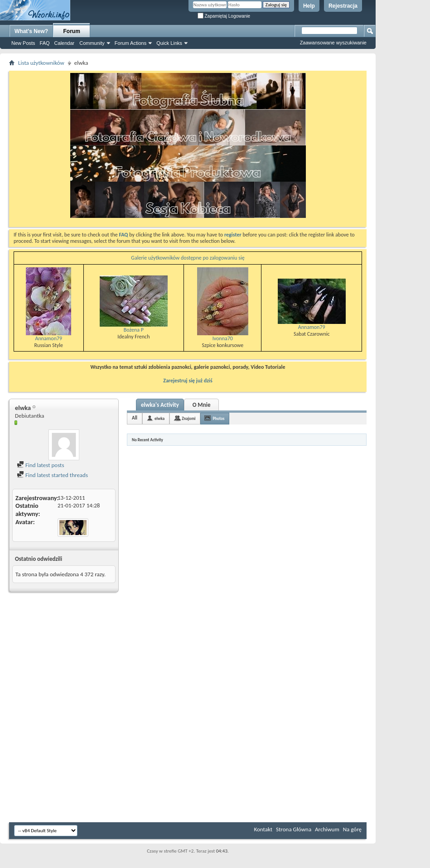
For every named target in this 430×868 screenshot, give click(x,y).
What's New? (31, 31)
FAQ (45, 43)
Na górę (352, 829)
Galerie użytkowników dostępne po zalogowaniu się (188, 258)
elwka (159, 418)
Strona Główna (294, 829)
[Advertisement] (403, 136)
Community (92, 43)
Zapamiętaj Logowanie (224, 16)
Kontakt (263, 829)
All (135, 418)
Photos (218, 418)
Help (309, 6)
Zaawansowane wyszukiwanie (333, 43)
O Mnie (202, 405)
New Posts (23, 43)
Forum (72, 31)
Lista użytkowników (41, 63)
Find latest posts (41, 465)
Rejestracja (343, 6)
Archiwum (327, 829)
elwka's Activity (160, 405)
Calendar (65, 43)
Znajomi (188, 418)
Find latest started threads (52, 475)
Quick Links (169, 43)
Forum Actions (130, 43)
